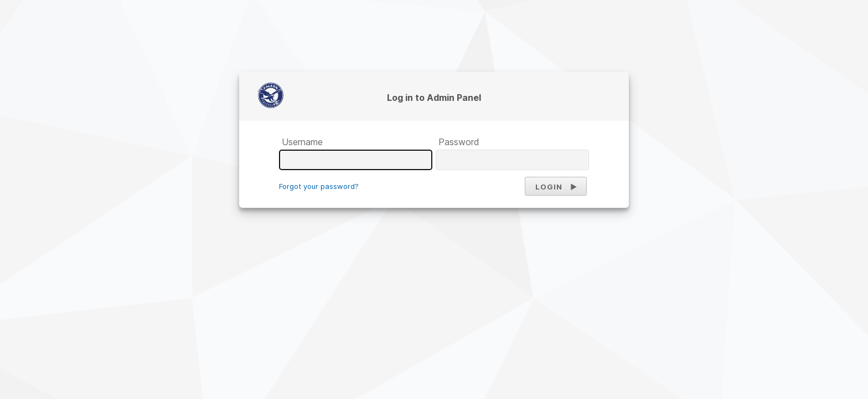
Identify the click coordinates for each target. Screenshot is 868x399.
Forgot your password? (319, 186)
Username (302, 142)
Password (459, 142)
